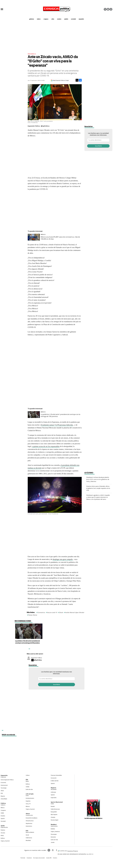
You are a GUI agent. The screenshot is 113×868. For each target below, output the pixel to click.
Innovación (54, 778)
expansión (81, 19)
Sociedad (73, 19)
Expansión (4, 775)
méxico (39, 19)
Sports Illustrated (57, 802)
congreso (46, 19)
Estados (3, 816)
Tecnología (4, 788)
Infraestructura (30, 821)
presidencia (32, 54)
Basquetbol (54, 812)
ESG (2, 793)
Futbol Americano (55, 809)
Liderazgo (53, 792)
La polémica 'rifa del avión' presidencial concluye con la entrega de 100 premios (55, 642)
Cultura (28, 775)
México (43, 234)
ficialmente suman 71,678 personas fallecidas (57, 425)
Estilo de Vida (54, 840)
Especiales (54, 798)
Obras (2, 791)
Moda (2, 836)
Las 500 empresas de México (93, 818)
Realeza (3, 830)
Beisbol (53, 806)
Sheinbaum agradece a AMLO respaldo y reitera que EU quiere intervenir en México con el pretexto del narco (98, 497)
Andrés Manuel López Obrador (75, 612)
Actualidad (54, 789)
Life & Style (30, 794)
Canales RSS (49, 858)
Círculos (3, 833)
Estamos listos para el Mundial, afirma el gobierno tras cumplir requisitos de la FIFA (98, 488)
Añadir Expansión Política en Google (61, 80)
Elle (27, 780)
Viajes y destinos (55, 832)
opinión (66, 19)
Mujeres (3, 796)
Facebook (111, 9)
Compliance (29, 858)
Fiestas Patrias (33, 615)
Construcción (29, 815)
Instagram (108, 9)
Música (28, 806)
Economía (3, 783)
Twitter (105, 9)
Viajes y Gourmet (5, 841)
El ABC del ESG (55, 781)
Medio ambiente (30, 832)
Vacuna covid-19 (52, 612)
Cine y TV (28, 804)
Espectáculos (4, 827)
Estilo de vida (29, 789)
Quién (3, 826)
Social (27, 835)
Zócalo (61, 612)
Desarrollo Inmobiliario (32, 818)
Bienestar (53, 837)
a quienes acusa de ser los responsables (46, 446)
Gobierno (3, 805)
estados (59, 19)
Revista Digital (55, 820)
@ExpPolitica (45, 126)
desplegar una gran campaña (63, 559)
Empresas (3, 777)
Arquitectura (29, 823)
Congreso (3, 810)
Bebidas (53, 829)
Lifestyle (53, 817)
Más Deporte (54, 815)
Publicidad (23, 858)
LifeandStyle (4, 799)
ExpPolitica (49, 850)
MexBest (54, 824)
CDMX (53, 19)
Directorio (55, 858)
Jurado (53, 842)
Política (3, 803)
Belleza (3, 838)
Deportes (28, 801)
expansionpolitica (53, 850)
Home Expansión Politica (7, 780)
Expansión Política (36, 658)
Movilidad (28, 840)
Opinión (3, 819)
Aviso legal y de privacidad (39, 858)
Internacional (4, 785)
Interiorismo (29, 826)
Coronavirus (41, 612)
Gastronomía (54, 826)
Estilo (27, 796)
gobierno (32, 19)
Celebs (28, 787)
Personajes (54, 834)
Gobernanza (29, 838)
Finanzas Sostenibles (56, 775)
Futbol (52, 804)
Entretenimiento (30, 798)
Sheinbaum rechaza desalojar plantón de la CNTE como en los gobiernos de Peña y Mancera (98, 479)
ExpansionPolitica (56, 850)
